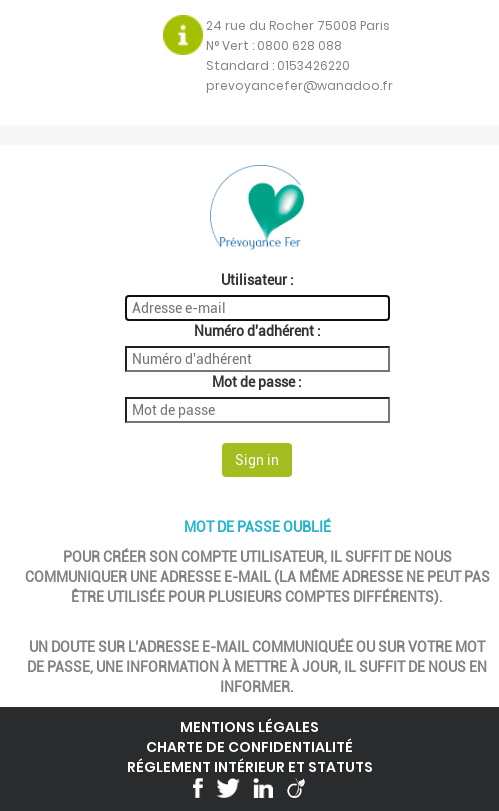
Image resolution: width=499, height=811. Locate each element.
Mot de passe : (257, 382)
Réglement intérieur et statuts (250, 767)
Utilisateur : (257, 280)
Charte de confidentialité (249, 747)
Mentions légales (249, 727)
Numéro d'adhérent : (257, 331)
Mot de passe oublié (257, 527)
